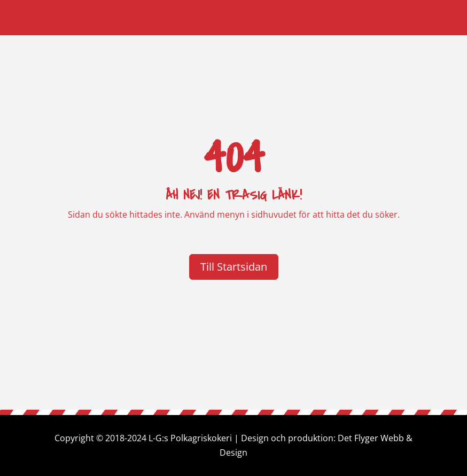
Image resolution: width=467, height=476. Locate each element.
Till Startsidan (234, 267)
